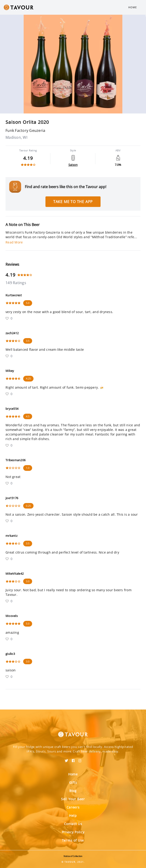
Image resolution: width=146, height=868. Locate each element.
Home (133, 7)
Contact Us (73, 824)
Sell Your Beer (73, 799)
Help (73, 816)
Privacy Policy (73, 832)
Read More (14, 242)
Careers (73, 807)
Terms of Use (73, 840)
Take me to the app (73, 202)
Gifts (73, 782)
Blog (73, 791)
